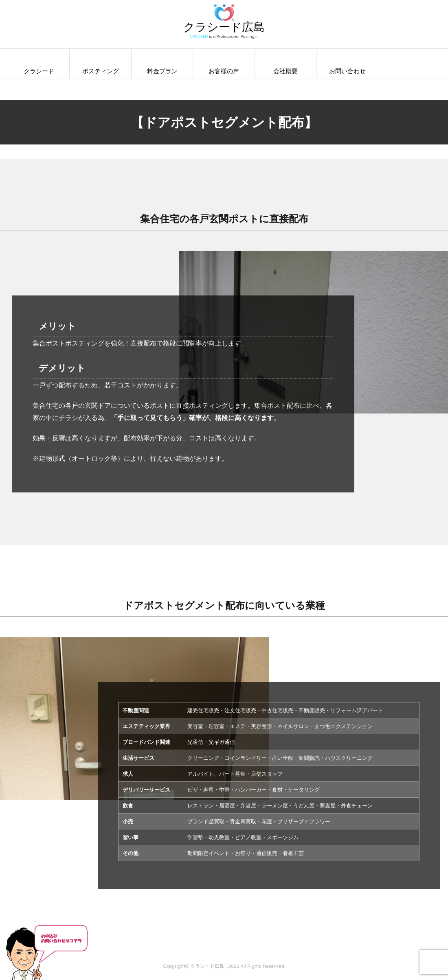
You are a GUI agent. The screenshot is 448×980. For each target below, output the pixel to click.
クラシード (39, 71)
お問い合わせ (347, 71)
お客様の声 (224, 71)
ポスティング (101, 71)
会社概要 (285, 71)
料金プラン (162, 71)
